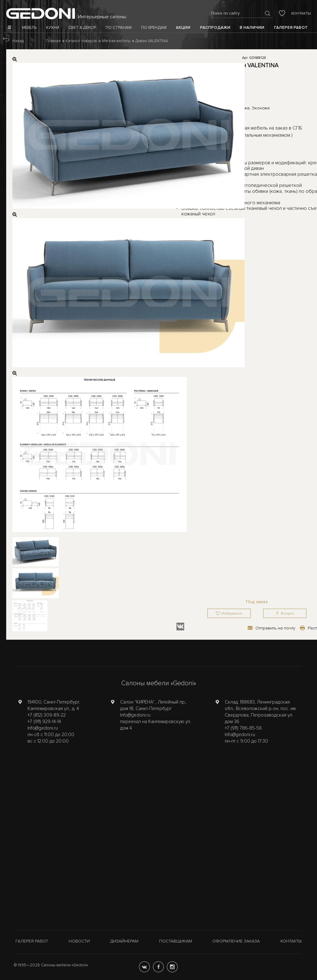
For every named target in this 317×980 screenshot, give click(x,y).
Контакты (301, 13)
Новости (79, 941)
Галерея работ (32, 941)
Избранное (232, 614)
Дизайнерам (124, 941)
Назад (18, 41)
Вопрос (288, 614)
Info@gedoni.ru (43, 728)
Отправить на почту (275, 628)
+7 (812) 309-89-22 (47, 715)
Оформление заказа (236, 941)
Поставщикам (176, 941)
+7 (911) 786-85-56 (243, 728)
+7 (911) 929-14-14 (44, 722)
